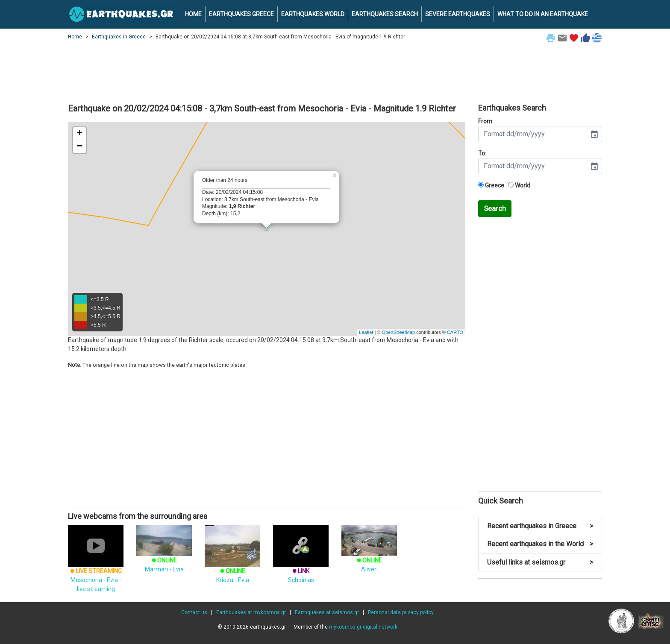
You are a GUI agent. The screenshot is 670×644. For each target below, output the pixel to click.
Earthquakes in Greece (119, 37)
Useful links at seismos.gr (540, 562)
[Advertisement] (335, 73)
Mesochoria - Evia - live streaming (96, 567)
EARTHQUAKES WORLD (313, 14)
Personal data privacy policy (401, 612)
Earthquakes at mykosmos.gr (251, 612)
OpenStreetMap (398, 332)
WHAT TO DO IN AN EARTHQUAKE (543, 14)
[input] (532, 134)
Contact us (194, 612)
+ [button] (80, 134)
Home (75, 37)
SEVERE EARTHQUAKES (458, 14)
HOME (193, 14)
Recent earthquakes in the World (540, 544)
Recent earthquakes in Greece (540, 526)
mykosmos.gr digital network (363, 627)
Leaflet (366, 332)
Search (495, 208)
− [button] (79, 146)
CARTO (455, 332)
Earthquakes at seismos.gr (327, 612)
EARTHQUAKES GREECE (241, 14)
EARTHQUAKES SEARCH (385, 14)
